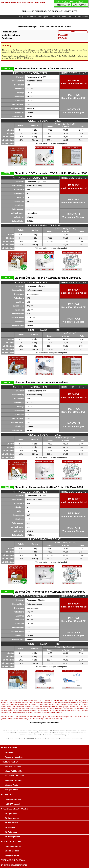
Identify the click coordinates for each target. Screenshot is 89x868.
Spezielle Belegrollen (15, 809)
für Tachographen (13, 837)
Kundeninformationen (14, 865)
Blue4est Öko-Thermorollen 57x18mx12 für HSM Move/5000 (50, 592)
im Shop (74, 82)
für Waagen (10, 827)
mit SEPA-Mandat (13, 804)
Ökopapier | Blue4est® (15, 776)
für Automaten (11, 832)
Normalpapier (9, 748)
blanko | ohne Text (13, 799)
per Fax (74, 96)
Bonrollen (9, 752)
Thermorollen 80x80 (13, 860)
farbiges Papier (12, 790)
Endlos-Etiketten (12, 851)
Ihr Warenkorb (30, 17)
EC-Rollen (7, 795)
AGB (74, 17)
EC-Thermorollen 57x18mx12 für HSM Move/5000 (44, 69)
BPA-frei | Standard (13, 767)
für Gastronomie (12, 818)
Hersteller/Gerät (63, 5)
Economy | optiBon (13, 780)
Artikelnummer (80, 5)
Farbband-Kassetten (14, 757)
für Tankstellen (11, 823)
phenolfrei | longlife (13, 771)
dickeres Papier (12, 785)
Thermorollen (10, 762)
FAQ (21, 17)
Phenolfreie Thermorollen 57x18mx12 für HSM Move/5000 (49, 487)
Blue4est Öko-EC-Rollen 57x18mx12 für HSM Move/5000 (48, 278)
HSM (73, 32)
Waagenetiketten (12, 855)
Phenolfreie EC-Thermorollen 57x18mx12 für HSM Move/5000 (51, 173)
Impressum (67, 17)
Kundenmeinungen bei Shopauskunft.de (44, 723)
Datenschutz (83, 17)
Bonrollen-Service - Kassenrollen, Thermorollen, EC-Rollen (25, 2)
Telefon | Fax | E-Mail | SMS (49, 17)
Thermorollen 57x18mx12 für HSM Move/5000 (41, 382)
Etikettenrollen (11, 841)
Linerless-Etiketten (13, 846)
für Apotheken (11, 813)
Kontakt (74, 111)
